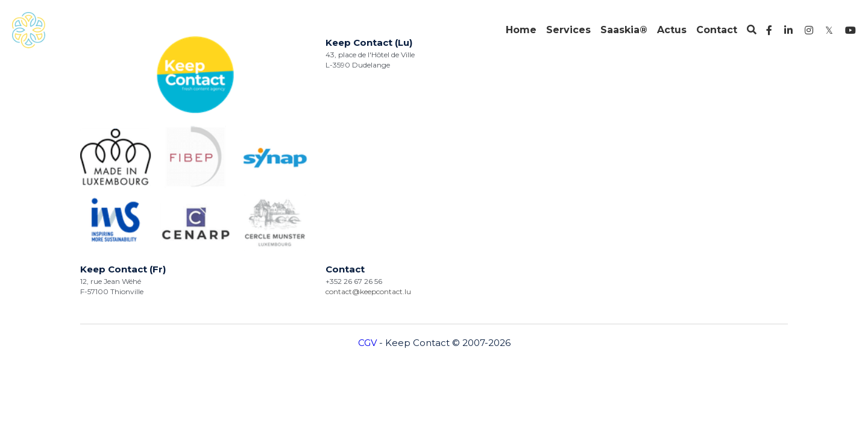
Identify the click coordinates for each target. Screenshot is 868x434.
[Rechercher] (752, 30)
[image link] (29, 29)
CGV (367, 173)
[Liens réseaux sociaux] (769, 30)
